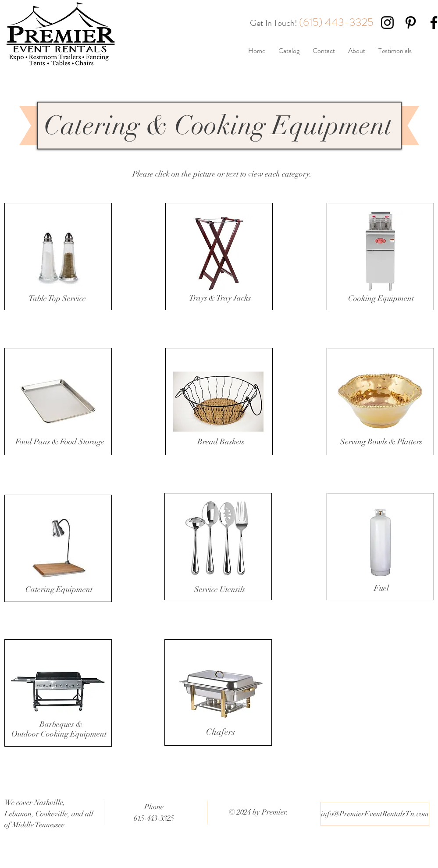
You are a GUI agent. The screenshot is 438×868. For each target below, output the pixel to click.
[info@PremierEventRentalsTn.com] (375, 814)
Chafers (221, 732)
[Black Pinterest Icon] (411, 23)
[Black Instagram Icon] (387, 23)
